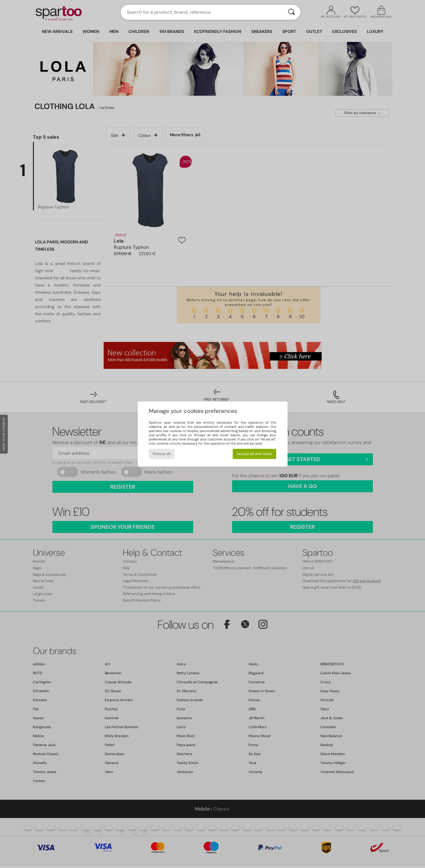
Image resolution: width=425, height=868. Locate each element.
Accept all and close (254, 454)
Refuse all (162, 454)
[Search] (291, 12)
